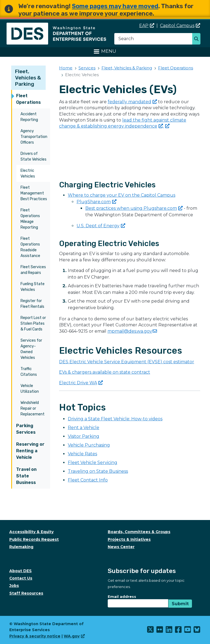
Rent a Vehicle (84, 428)
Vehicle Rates (82, 454)
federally (132, 102)
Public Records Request (34, 539)
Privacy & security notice (35, 636)
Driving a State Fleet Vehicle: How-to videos (115, 419)
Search (198, 39)
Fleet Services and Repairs (33, 270)
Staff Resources (26, 593)
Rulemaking (21, 547)
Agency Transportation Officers (34, 137)
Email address (122, 596)
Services (87, 68)
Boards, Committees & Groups (139, 532)
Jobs (14, 586)
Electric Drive (81, 383)
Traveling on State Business (98, 471)
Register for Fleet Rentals (32, 304)
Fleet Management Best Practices (34, 193)
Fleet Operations (28, 99)
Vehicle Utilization (30, 389)
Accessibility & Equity (31, 532)
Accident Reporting (29, 117)
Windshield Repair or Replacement (33, 408)
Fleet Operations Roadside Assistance (30, 247)
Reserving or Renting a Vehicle (30, 451)
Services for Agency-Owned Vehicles (31, 349)
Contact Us (21, 578)
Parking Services (26, 429)
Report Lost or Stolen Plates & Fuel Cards (33, 324)
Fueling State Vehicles (33, 287)
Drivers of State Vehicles (33, 156)
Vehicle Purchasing (89, 445)
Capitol (180, 26)
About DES (21, 571)
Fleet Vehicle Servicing (93, 463)
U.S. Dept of (101, 226)
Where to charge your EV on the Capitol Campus (122, 195)
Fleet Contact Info (88, 480)
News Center (121, 547)
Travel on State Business (26, 476)
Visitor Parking (84, 436)
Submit (180, 604)
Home (66, 68)
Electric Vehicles (28, 173)
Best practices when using (134, 208)
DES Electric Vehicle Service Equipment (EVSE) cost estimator (127, 362)
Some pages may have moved (115, 6)
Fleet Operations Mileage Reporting (30, 219)
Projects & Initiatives (129, 539)
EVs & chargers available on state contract (105, 372)
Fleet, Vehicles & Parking (28, 78)
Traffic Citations (29, 372)
